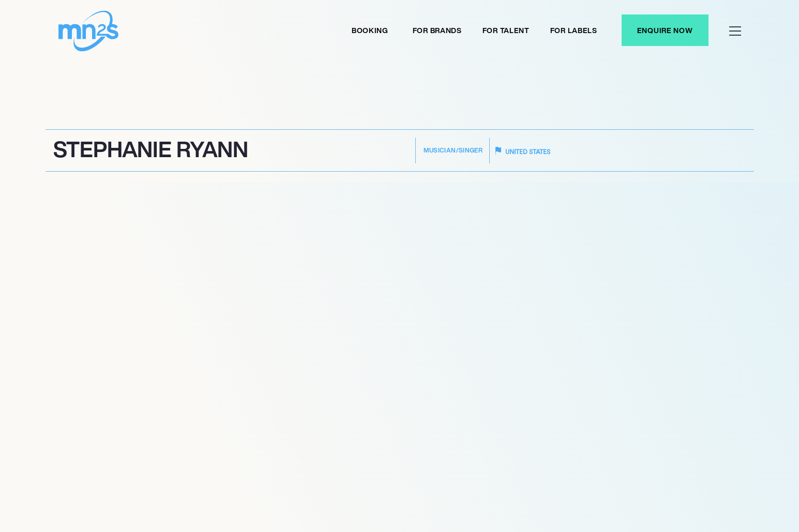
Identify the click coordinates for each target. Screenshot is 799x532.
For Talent (506, 30)
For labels (574, 30)
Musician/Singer (453, 150)
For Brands (437, 30)
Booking (370, 30)
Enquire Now (665, 30)
